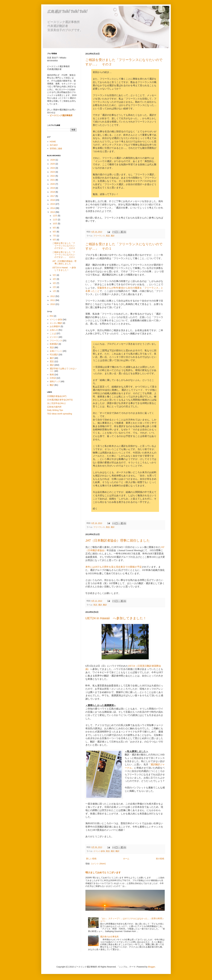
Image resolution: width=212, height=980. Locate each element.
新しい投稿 (91, 859)
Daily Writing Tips (55, 410)
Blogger (152, 967)
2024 (53, 168)
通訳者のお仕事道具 (109, 937)
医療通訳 (54, 344)
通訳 (113, 236)
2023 (53, 172)
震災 (52, 361)
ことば (53, 333)
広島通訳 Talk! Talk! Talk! (67, 11)
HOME (53, 142)
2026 (53, 160)
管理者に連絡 (56, 148)
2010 (53, 304)
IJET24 (132, 666)
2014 (53, 208)
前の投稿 (160, 859)
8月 (55, 232)
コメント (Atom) (98, 864)
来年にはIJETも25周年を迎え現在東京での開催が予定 (114, 567)
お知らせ (54, 330)
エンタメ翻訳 (56, 323)
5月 (55, 275)
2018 (53, 192)
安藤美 (101, 288)
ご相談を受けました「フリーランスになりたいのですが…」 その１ (64, 255)
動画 (52, 375)
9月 (55, 228)
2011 (53, 300)
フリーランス (99, 236)
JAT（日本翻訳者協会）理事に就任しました (118, 540)
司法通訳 (54, 355)
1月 (55, 291)
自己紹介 (54, 145)
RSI (51, 316)
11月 (55, 220)
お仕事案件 (55, 326)
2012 (53, 296)
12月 (55, 216)
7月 (55, 236)
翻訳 (105, 605)
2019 (53, 188)
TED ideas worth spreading (60, 414)
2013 (53, 212)
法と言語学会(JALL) (56, 403)
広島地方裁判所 (54, 407)
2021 (53, 180)
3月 (55, 283)
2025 (53, 164)
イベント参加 (99, 851)
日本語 (53, 378)
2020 (53, 184)
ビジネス (54, 337)
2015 (53, 204)
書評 (52, 358)
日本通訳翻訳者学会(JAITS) (60, 400)
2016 (53, 200)
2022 (53, 176)
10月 (55, 224)
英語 (108, 236)
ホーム (126, 859)
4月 (55, 279)
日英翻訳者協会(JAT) (57, 396)
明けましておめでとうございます (103, 872)
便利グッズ (55, 381)
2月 (55, 287)
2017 (53, 196)
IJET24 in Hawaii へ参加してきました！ (116, 618)
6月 (55, 240)
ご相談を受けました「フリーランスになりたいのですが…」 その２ (64, 246)
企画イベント (56, 351)
